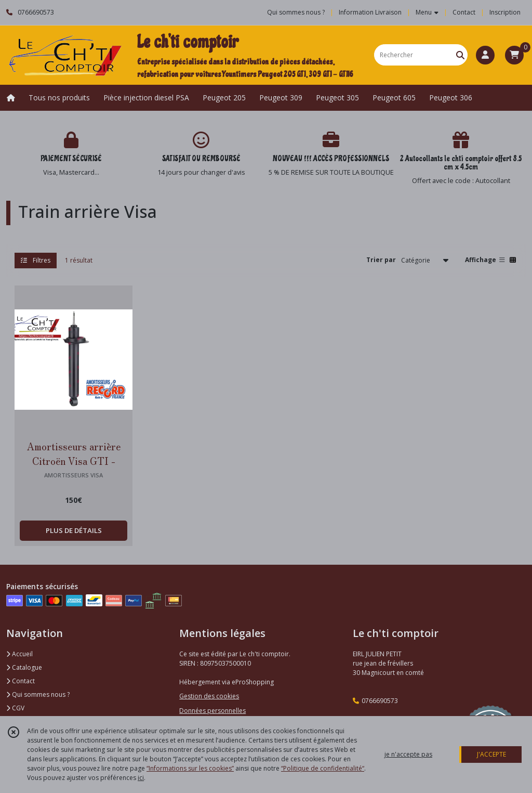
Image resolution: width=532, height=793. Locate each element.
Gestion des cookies (209, 696)
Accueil (19, 654)
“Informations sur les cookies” (190, 768)
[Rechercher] (460, 55)
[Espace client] (485, 55)
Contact (464, 12)
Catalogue (24, 667)
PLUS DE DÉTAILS (74, 530)
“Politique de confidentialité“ (323, 768)
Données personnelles (212, 711)
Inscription (505, 12)
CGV (15, 708)
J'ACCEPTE (491, 754)
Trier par (381, 260)
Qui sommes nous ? (38, 694)
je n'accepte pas (408, 754)
